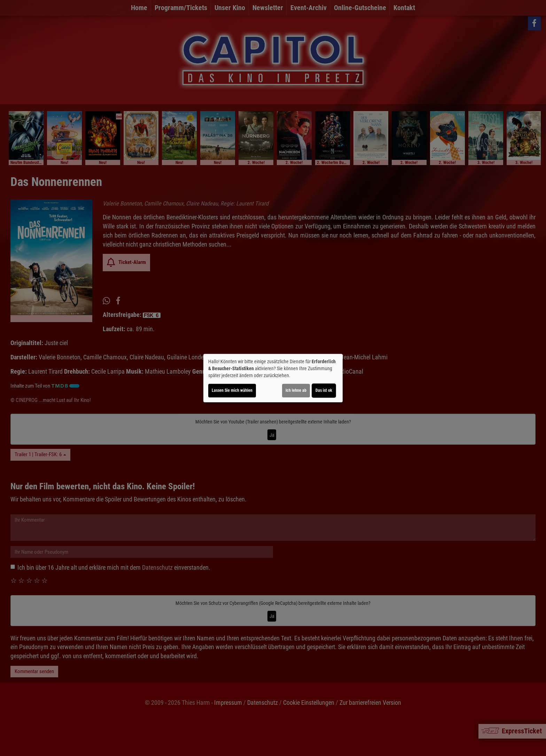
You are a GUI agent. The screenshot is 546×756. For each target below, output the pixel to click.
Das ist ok (324, 390)
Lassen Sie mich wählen (232, 390)
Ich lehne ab (296, 390)
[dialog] (273, 378)
